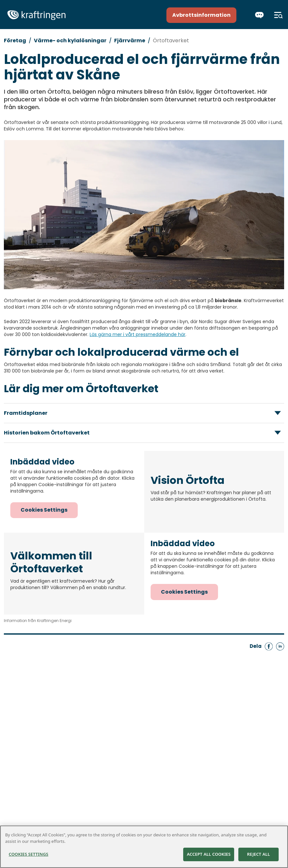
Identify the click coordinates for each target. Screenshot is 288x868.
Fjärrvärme (130, 41)
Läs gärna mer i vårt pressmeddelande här (138, 334)
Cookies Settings (44, 510)
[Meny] (278, 15)
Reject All (258, 854)
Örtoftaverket (171, 41)
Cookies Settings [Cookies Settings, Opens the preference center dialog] (29, 854)
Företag (15, 41)
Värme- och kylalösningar (70, 41)
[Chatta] (259, 15)
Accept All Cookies (209, 854)
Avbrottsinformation (201, 15)
